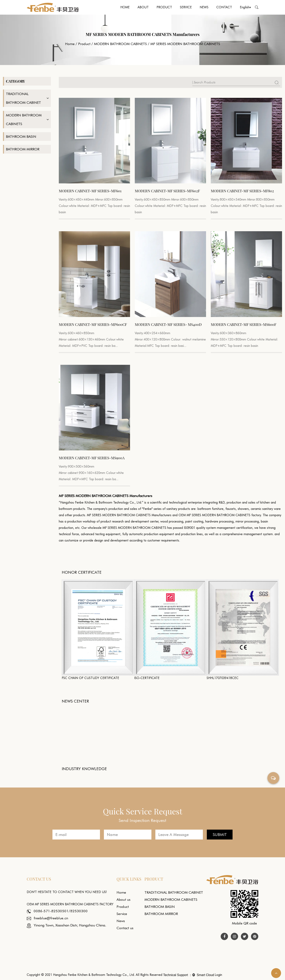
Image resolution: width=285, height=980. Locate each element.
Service (186, 7)
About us (123, 899)
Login (218, 975)
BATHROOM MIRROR (23, 149)
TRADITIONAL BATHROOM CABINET (23, 98)
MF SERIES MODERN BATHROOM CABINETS (134, 528)
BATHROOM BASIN (21, 136)
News (204, 7)
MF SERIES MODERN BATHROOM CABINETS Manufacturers (129, 515)
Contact (224, 7)
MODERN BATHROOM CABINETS (120, 44)
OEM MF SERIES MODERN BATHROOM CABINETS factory (220, 515)
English (245, 7)
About (143, 7)
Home (125, 7)
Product (164, 7)
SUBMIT (220, 835)
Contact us (125, 928)
